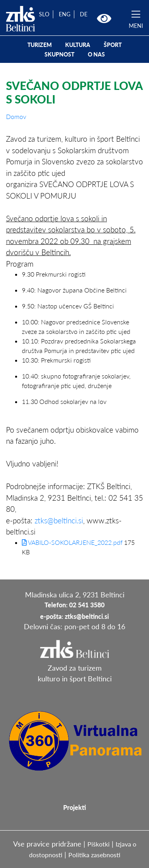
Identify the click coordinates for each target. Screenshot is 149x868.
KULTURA (78, 45)
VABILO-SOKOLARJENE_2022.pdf (72, 542)
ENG (65, 14)
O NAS (96, 54)
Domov (16, 116)
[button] (104, 19)
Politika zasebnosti (94, 855)
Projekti (74, 807)
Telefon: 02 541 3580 (74, 605)
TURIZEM (40, 45)
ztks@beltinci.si (59, 520)
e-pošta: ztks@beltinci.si (74, 616)
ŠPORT (113, 45)
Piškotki (99, 844)
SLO (44, 14)
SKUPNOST (59, 54)
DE (84, 14)
